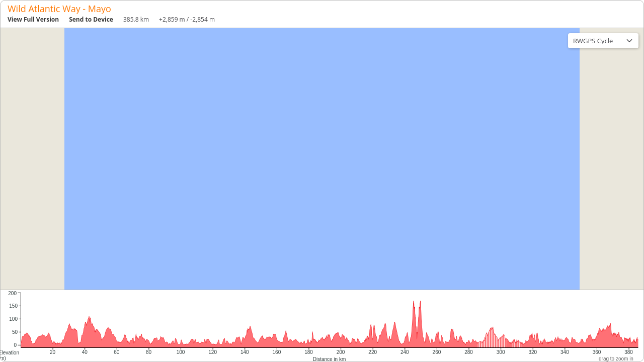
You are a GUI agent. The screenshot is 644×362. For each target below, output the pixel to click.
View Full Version (33, 19)
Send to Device (91, 19)
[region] (322, 159)
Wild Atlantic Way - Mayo (59, 9)
